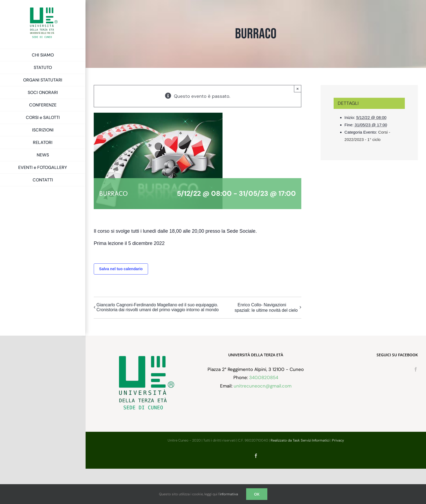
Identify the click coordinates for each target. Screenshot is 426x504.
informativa (229, 494)
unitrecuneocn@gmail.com (263, 421)
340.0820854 (264, 413)
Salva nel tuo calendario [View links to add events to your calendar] (121, 269)
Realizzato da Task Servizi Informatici (300, 476)
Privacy (338, 476)
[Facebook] (416, 405)
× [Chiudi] (298, 89)
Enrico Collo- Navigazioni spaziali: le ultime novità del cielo (266, 308)
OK (257, 494)
